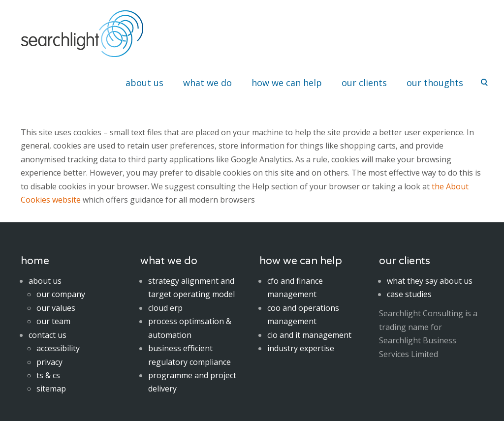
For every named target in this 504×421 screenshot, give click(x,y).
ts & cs (48, 375)
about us (144, 83)
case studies (409, 294)
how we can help (287, 83)
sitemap (51, 389)
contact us (47, 335)
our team (53, 321)
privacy (49, 362)
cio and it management (309, 335)
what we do (207, 83)
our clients (364, 83)
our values (56, 308)
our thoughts (435, 83)
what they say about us (430, 281)
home (35, 261)
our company (61, 294)
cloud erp (165, 308)
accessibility (58, 348)
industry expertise (301, 348)
